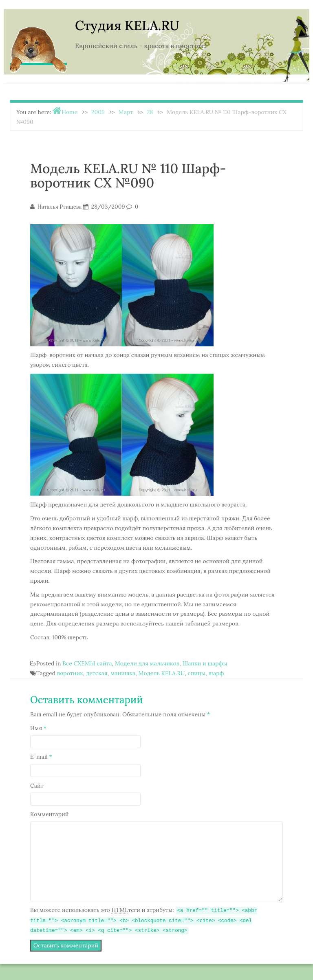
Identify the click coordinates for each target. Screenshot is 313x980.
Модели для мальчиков (147, 663)
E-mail (41, 757)
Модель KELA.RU (162, 673)
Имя (38, 728)
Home (69, 112)
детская (97, 673)
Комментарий (50, 814)
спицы (196, 673)
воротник (70, 673)
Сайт (37, 786)
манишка (123, 673)
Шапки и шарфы (205, 663)
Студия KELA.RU (127, 25)
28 (150, 112)
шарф (216, 673)
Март (126, 112)
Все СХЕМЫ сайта (87, 663)
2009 (98, 112)
